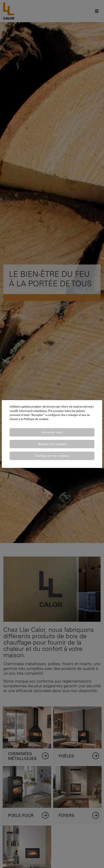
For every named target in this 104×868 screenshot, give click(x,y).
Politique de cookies (36, 419)
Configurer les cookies (52, 456)
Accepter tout (52, 432)
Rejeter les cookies (52, 444)
